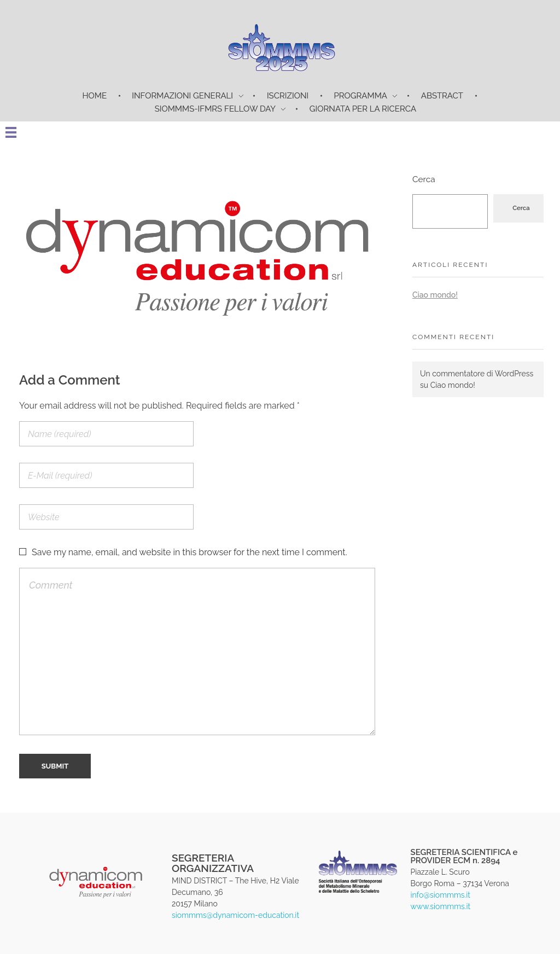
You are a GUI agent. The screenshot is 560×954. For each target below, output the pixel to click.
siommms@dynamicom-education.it (235, 915)
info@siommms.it (440, 895)
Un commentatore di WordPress (477, 374)
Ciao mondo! (435, 295)
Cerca (424, 179)
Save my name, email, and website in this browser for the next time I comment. (189, 552)
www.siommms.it (440, 906)
